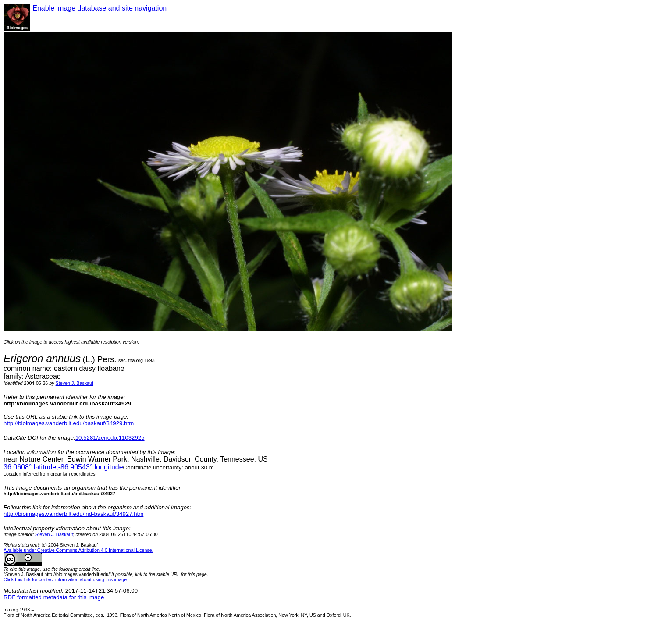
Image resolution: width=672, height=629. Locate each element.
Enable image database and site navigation (99, 8)
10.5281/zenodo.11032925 (110, 438)
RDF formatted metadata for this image (54, 597)
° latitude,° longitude (63, 467)
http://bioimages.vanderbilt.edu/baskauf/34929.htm (69, 423)
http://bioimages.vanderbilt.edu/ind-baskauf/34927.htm (73, 514)
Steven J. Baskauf (75, 383)
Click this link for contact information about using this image (65, 579)
